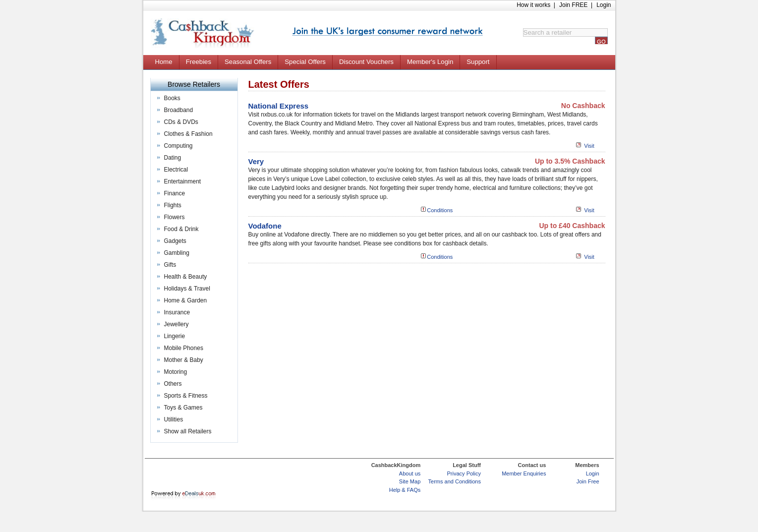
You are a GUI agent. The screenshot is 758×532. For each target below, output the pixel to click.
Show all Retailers (188, 431)
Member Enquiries (524, 473)
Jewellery (176, 324)
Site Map (410, 481)
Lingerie (175, 336)
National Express (279, 106)
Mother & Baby (184, 360)
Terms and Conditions (455, 481)
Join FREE (573, 5)
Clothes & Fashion (188, 134)
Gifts (170, 265)
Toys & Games (183, 408)
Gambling (177, 253)
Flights (173, 205)
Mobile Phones (184, 348)
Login (604, 5)
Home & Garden (186, 300)
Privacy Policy (464, 473)
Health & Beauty (186, 277)
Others (173, 384)
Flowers (175, 217)
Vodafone (265, 226)
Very (256, 161)
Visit (589, 146)
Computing (178, 146)
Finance (175, 193)
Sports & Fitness (186, 396)
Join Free (588, 481)
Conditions (440, 210)
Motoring (176, 372)
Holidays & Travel (187, 289)
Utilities (174, 419)
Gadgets (175, 241)
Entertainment (183, 181)
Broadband (179, 110)
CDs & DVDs (181, 122)
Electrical (176, 170)
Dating (173, 158)
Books (172, 98)
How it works (533, 5)
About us (410, 473)
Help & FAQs (405, 490)
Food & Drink (181, 229)
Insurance (177, 312)
